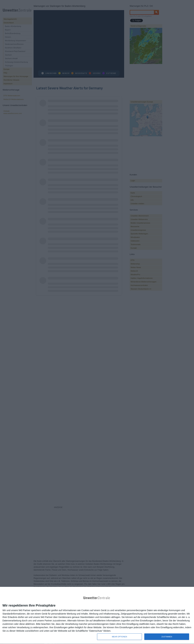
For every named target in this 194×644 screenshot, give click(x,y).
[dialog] (97, 616)
